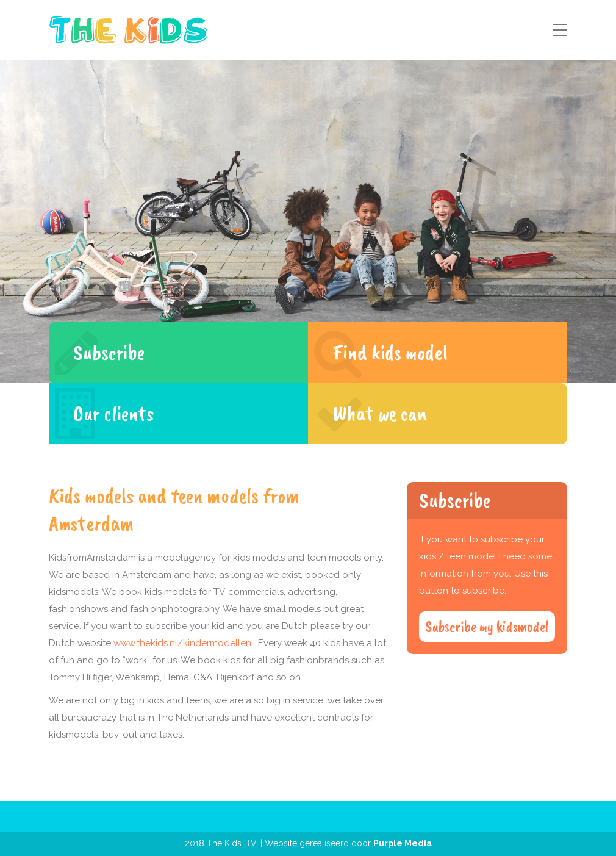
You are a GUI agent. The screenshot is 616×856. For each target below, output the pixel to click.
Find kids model (390, 352)
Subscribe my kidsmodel (487, 627)
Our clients (113, 413)
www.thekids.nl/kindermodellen (182, 643)
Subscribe (109, 352)
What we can (380, 413)
